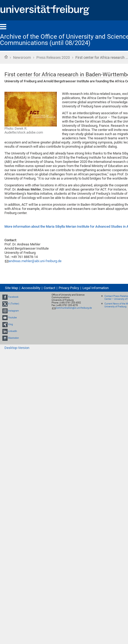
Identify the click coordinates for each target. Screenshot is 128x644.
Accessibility (31, 288)
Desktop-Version (17, 348)
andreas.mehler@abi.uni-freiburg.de (35, 261)
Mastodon (13, 338)
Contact (49, 288)
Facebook (13, 297)
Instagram (13, 311)
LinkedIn (13, 331)
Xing (10, 324)
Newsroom (22, 57)
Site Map (12, 288)
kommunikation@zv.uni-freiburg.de (74, 308)
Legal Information (96, 288)
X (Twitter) (14, 304)
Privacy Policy (69, 288)
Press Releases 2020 (53, 57)
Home (6, 57)
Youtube (12, 318)
